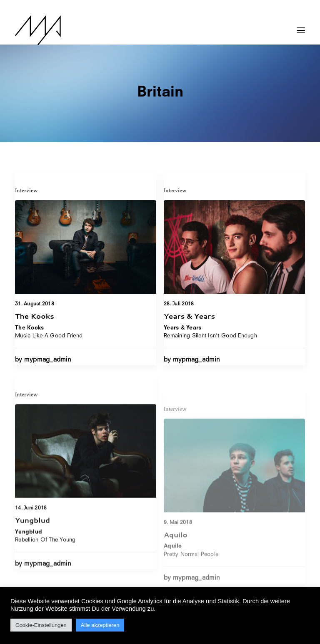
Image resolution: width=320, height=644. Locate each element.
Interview (26, 190)
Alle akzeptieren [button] (100, 625)
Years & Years (189, 316)
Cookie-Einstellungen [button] (41, 625)
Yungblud (32, 547)
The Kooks (35, 316)
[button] (301, 26)
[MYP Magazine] (38, 30)
